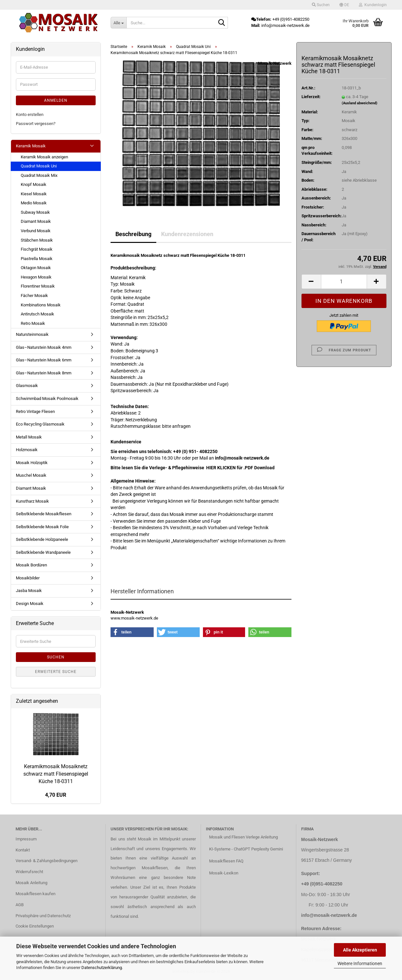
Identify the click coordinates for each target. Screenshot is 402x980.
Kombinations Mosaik (41, 305)
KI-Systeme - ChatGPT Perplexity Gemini (246, 849)
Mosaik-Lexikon (224, 873)
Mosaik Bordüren (31, 565)
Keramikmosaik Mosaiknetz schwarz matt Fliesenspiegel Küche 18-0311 (56, 774)
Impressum (26, 839)
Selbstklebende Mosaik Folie (42, 527)
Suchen (56, 657)
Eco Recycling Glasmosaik (40, 424)
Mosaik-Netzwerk (275, 63)
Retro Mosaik (33, 323)
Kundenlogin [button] (373, 5)
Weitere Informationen (360, 963)
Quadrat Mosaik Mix (39, 175)
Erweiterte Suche (56, 672)
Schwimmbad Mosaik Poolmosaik (47, 399)
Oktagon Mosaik (36, 268)
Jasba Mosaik (29, 591)
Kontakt (23, 850)
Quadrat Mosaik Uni (39, 166)
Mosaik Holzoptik (32, 463)
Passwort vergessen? (36, 124)
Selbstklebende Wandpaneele (43, 552)
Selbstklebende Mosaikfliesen (44, 514)
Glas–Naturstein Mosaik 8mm (44, 373)
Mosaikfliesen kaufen (35, 894)
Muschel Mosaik (31, 475)
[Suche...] (118, 23)
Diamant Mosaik (36, 221)
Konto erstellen (30, 114)
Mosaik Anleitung (31, 883)
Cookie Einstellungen (35, 926)
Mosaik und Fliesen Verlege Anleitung (243, 837)
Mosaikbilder (28, 578)
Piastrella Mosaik (37, 259)
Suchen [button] (321, 5)
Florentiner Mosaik (38, 286)
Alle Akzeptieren (360, 950)
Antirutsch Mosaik (37, 314)
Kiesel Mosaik (34, 194)
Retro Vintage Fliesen (35, 411)
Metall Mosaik (29, 437)
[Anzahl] (344, 282)
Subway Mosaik (35, 212)
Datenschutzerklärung (102, 968)
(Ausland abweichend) (360, 103)
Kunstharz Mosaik (32, 501)
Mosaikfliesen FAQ (226, 861)
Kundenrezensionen (187, 234)
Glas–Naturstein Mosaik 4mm (44, 347)
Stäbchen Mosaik (37, 240)
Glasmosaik (27, 386)
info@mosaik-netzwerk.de (329, 915)
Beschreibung (133, 234)
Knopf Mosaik (34, 184)
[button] (344, 5)
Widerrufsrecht (29, 872)
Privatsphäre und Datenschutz (43, 916)
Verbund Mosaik (36, 231)
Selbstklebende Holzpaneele (42, 539)
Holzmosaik (27, 450)
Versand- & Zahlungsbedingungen (47, 861)
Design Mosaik (30, 604)
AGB (20, 905)
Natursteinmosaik (32, 334)
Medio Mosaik (34, 203)
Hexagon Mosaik (36, 277)
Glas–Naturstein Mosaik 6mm (44, 360)
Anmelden (56, 100)
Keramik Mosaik (31, 146)
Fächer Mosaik (34, 296)
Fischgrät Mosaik (37, 249)
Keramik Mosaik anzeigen (44, 157)
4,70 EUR (56, 795)
